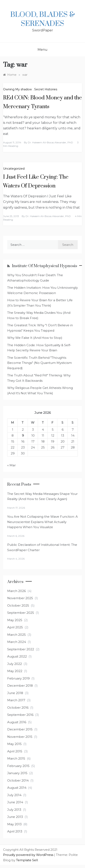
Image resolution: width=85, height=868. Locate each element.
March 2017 (16, 700)
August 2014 (17, 788)
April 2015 (15, 751)
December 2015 (20, 729)
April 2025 (15, 627)
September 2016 (20, 715)
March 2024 (17, 642)
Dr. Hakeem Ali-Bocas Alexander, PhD (50, 142)
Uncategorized (14, 169)
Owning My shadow (17, 89)
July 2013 (14, 810)
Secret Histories (46, 89)
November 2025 (20, 598)
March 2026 (17, 591)
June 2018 (15, 693)
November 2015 (20, 737)
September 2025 (21, 613)
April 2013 (15, 831)
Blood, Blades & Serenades (43, 19)
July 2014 (14, 795)
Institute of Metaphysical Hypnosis (45, 266)
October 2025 (18, 605)
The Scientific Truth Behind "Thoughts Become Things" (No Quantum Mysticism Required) (40, 363)
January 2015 (17, 773)
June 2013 (15, 817)
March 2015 (16, 758)
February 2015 (18, 766)
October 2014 (18, 780)
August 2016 (17, 722)
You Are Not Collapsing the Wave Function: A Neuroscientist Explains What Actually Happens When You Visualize (42, 522)
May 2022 (15, 671)
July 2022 (15, 664)
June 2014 (15, 802)
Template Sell (27, 860)
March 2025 (17, 635)
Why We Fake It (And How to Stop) (35, 338)
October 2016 (18, 708)
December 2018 (20, 686)
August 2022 (17, 656)
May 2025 (15, 620)
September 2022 (21, 649)
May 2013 (14, 824)
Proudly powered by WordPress (29, 855)
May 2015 (14, 744)
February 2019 (18, 678)
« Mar (11, 465)
